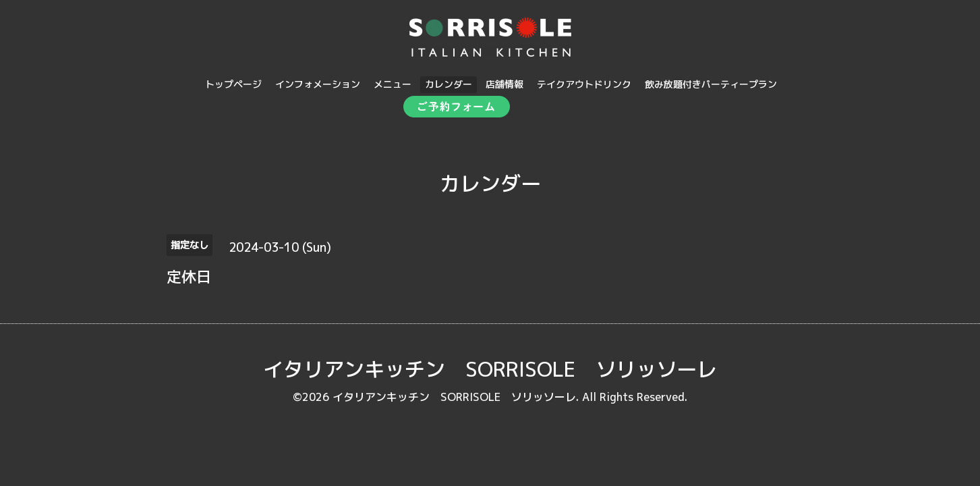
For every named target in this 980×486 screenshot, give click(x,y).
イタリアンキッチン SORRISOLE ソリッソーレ (490, 369)
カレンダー (449, 84)
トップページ (233, 84)
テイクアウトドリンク (584, 84)
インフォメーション (318, 84)
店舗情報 (505, 84)
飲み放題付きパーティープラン (711, 84)
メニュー (393, 84)
